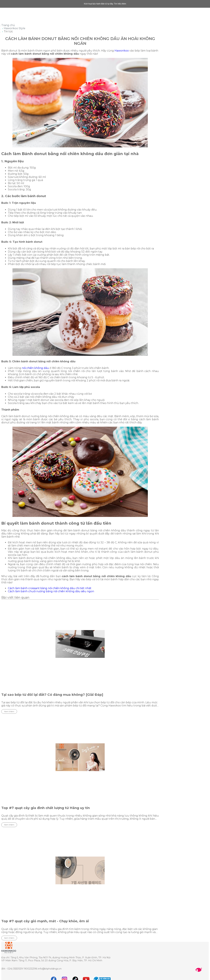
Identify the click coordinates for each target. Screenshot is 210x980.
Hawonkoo (122, 51)
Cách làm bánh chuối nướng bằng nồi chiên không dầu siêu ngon (51, 591)
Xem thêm (9, 711)
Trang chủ (8, 25)
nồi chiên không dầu (35, 368)
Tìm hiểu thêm (120, 4)
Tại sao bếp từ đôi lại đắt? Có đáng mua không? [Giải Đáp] (52, 695)
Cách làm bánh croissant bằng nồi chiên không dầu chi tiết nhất (50, 588)
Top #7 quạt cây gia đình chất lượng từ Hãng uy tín (46, 808)
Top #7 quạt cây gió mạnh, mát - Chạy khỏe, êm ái (45, 921)
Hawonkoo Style (15, 28)
